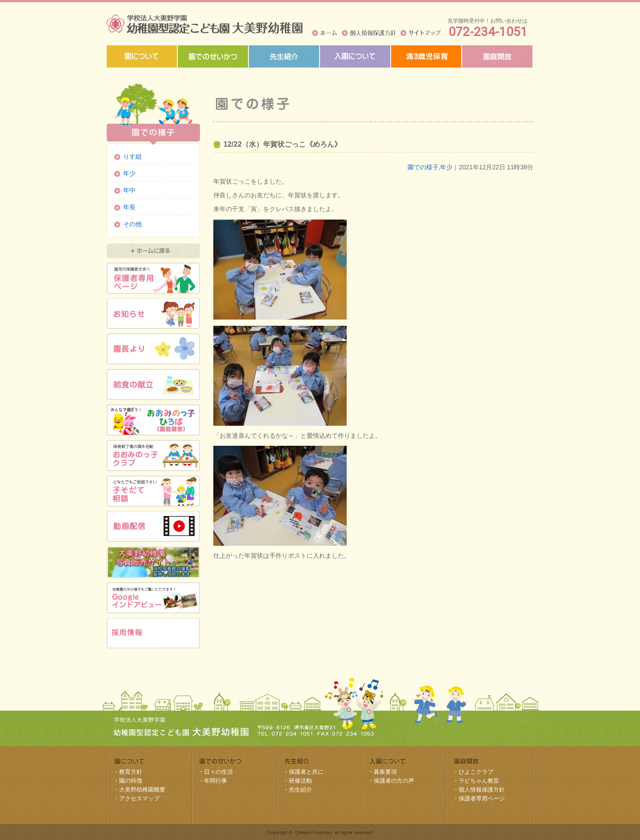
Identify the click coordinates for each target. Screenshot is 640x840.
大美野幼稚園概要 (142, 790)
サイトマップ (421, 33)
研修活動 (300, 781)
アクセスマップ (139, 798)
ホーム (325, 33)
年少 (446, 167)
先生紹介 (300, 790)
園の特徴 (131, 781)
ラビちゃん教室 (479, 781)
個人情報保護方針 (369, 33)
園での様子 (423, 167)
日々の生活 (218, 772)
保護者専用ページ (482, 798)
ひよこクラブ (476, 772)
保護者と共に (306, 772)
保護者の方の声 (394, 781)
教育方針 (131, 772)
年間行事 (216, 781)
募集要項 (385, 772)
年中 (129, 190)
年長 (129, 207)
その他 (132, 224)
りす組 (132, 156)
